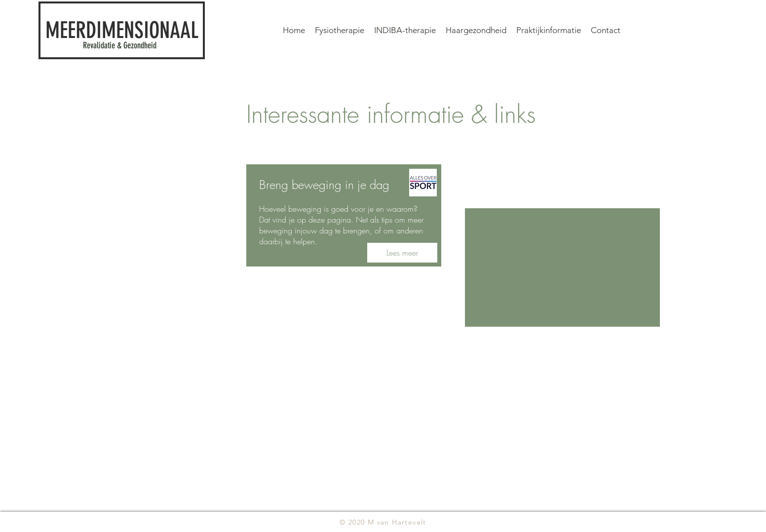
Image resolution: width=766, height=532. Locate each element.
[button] (549, 30)
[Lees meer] (402, 253)
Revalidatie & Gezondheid (120, 45)
